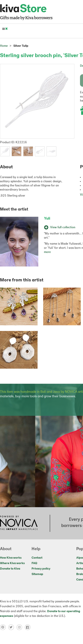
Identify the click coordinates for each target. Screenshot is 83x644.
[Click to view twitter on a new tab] (12, 627)
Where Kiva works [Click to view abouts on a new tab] (12, 563)
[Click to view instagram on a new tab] (21, 627)
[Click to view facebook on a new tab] (29, 627)
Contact (37, 558)
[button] (5, 151)
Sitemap (37, 574)
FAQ (34, 563)
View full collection (60, 227)
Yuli (47, 219)
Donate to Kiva (10, 569)
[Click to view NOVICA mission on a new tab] (19, 523)
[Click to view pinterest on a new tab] (4, 627)
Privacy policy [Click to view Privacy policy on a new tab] (41, 569)
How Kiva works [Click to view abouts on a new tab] (11, 558)
